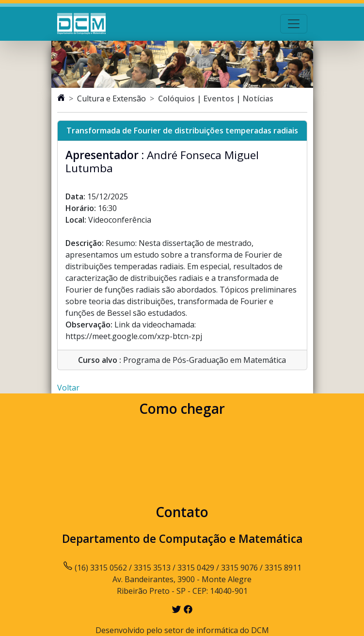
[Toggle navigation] (294, 24)
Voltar (68, 388)
